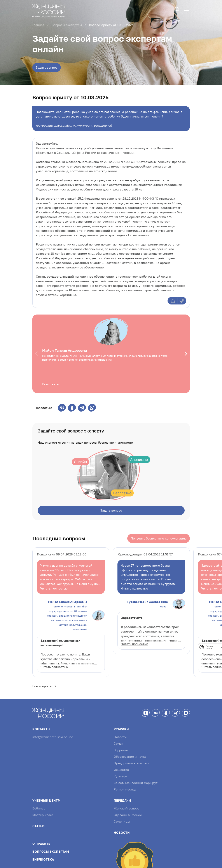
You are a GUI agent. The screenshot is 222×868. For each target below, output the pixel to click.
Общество (121, 767)
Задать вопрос (47, 67)
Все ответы (51, 384)
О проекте (41, 841)
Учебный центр (46, 798)
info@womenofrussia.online (53, 734)
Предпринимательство (131, 760)
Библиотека (43, 857)
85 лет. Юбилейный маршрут (136, 780)
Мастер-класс (43, 812)
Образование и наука (130, 754)
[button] (37, 354)
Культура (121, 774)
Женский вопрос (127, 806)
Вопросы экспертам (51, 849)
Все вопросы (44, 683)
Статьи (38, 823)
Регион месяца (125, 787)
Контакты (41, 726)
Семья (118, 741)
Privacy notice (209, 647)
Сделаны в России (128, 812)
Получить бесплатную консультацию (159, 536)
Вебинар (39, 806)
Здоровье (121, 747)
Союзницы (122, 819)
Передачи (122, 798)
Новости (120, 734)
